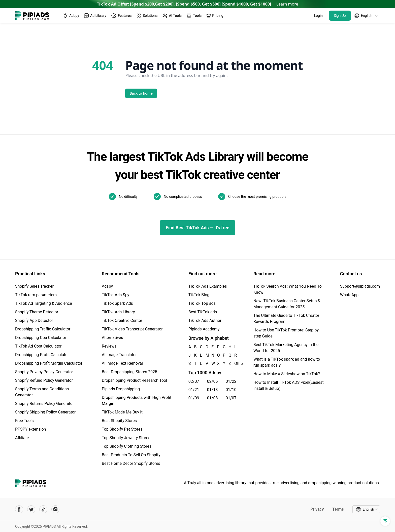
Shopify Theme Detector (37, 312)
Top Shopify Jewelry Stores (126, 438)
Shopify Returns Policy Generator (44, 404)
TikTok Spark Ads (117, 303)
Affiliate (22, 438)
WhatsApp (349, 295)
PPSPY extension (30, 429)
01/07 (231, 398)
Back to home (141, 93)
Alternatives (112, 338)
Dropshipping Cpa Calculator (41, 338)
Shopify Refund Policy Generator (44, 380)
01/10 (231, 390)
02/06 (212, 381)
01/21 (194, 390)
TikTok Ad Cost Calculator (38, 346)
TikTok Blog (199, 295)
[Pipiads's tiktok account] (43, 509)
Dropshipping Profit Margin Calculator (49, 363)
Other (235, 364)
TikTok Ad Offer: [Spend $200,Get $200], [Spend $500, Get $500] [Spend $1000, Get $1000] (198, 4)
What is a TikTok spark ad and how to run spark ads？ (287, 362)
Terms (338, 509)
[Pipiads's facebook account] (19, 509)
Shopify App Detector (34, 320)
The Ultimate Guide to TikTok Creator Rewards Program (286, 318)
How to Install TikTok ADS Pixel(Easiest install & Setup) (289, 385)
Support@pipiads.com (360, 286)
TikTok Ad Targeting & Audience (44, 303)
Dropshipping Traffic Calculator (43, 329)
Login (318, 16)
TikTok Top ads (202, 303)
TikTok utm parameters (36, 295)
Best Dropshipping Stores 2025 (129, 372)
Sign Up (340, 16)
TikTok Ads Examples (208, 286)
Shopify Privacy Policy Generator (44, 372)
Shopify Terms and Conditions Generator (42, 392)
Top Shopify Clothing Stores (127, 446)
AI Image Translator (119, 355)
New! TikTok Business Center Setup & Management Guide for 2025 (287, 304)
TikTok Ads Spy (116, 295)
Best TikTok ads (203, 312)
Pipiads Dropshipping (121, 389)
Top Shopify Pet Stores (122, 429)
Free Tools (24, 421)
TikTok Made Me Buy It (122, 412)
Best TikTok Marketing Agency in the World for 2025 (286, 348)
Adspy (107, 286)
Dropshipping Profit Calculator (42, 355)
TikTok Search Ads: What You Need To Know (288, 289)
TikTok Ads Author (205, 320)
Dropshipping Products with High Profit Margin (137, 401)
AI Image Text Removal (122, 363)
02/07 (194, 381)
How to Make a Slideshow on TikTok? (287, 374)
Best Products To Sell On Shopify (131, 455)
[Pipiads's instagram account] (55, 509)
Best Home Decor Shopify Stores (131, 463)
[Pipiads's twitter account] (31, 509)
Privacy (317, 509)
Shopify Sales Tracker (34, 286)
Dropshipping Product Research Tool (134, 380)
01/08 (212, 398)
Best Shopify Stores (119, 421)
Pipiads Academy (204, 329)
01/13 (212, 390)
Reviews (109, 346)
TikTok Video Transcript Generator (132, 329)
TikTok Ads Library (118, 312)
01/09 (194, 398)
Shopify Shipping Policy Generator (45, 412)
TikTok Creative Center (122, 320)
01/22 (231, 381)
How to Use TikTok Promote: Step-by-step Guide (287, 333)
